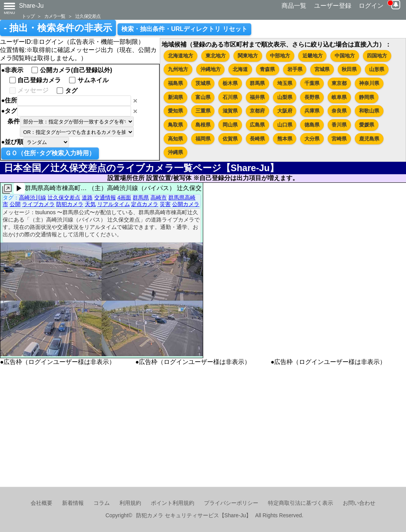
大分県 (312, 139)
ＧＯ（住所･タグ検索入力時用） (50, 153)
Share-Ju (31, 6)
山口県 (285, 125)
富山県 (203, 97)
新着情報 (73, 503)
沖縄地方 (211, 69)
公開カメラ (186, 204)
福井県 (257, 97)
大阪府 (285, 111)
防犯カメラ (70, 204)
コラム (102, 503)
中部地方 (280, 56)
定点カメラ (145, 204)
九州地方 (178, 69)
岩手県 (295, 69)
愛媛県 (367, 125)
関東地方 (248, 56)
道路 (87, 198)
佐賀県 (230, 139)
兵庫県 (312, 111)
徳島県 (312, 125)
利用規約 (130, 503)
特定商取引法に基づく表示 (301, 503)
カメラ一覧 (55, 16)
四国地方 (377, 56)
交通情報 (105, 198)
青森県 (267, 69)
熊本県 (285, 139)
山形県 (377, 69)
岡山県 (230, 125)
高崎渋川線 (33, 198)
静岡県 (367, 97)
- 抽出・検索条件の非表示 (58, 28)
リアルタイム (114, 204)
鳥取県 (175, 125)
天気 (90, 204)
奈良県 (339, 111)
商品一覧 (294, 6)
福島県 (175, 83)
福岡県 (203, 139)
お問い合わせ (359, 503)
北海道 (240, 69)
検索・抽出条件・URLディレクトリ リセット (184, 29)
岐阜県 (339, 97)
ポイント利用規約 (173, 503)
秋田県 (349, 69)
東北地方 (216, 56)
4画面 (124, 198)
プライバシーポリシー (231, 503)
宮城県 (322, 69)
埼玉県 (285, 83)
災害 (165, 204)
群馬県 (257, 83)
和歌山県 (369, 111)
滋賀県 (230, 111)
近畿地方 (313, 56)
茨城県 (203, 83)
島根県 (203, 125)
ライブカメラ (38, 204)
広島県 (257, 125)
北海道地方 (181, 56)
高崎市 (159, 198)
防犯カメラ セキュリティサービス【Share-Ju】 (194, 516)
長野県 (312, 97)
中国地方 (345, 56)
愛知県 (175, 111)
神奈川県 (369, 83)
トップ (28, 16)
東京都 (339, 83)
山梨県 (285, 97)
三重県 (203, 111)
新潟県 (175, 97)
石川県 (230, 97)
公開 (15, 204)
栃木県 (230, 83)
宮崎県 (339, 139)
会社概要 (41, 503)
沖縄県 (175, 152)
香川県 (339, 125)
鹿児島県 (369, 139)
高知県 (175, 139)
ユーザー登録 (333, 6)
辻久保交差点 (88, 16)
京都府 (257, 111)
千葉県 (312, 83)
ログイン (371, 6)
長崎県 (257, 139)
